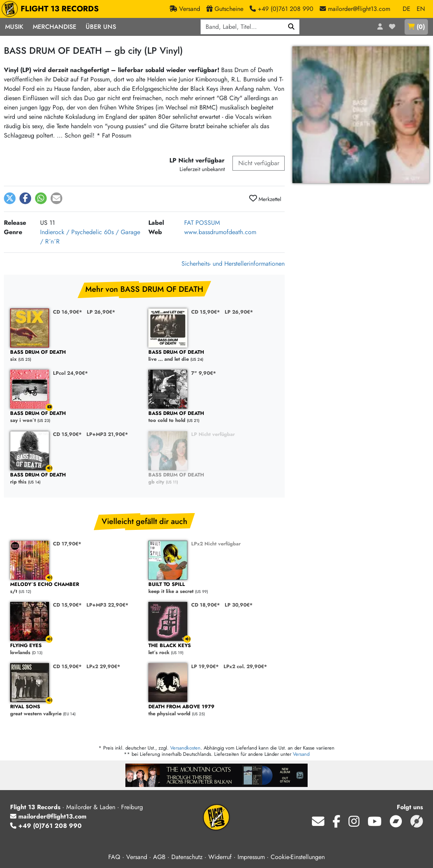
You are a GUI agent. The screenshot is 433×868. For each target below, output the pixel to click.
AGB (159, 857)
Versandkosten (185, 748)
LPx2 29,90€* (103, 666)
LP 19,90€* (205, 666)
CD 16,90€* (68, 312)
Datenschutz (187, 857)
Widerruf (220, 857)
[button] (10, 198)
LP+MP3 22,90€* (107, 605)
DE (407, 9)
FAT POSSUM (202, 223)
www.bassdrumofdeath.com (220, 232)
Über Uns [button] (101, 27)
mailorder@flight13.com (48, 816)
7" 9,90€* (204, 373)
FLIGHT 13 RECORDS (52, 9)
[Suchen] (291, 27)
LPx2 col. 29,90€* (245, 666)
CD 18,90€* (206, 605)
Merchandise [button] (55, 27)
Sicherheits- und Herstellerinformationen (233, 264)
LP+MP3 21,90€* (107, 434)
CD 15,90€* (206, 312)
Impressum (251, 857)
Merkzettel (265, 199)
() (416, 27)
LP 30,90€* (239, 605)
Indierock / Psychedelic (71, 232)
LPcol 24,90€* (70, 373)
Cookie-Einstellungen (298, 857)
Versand (301, 754)
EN (421, 9)
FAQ (114, 857)
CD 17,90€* (67, 544)
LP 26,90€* (101, 312)
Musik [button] (14, 27)
